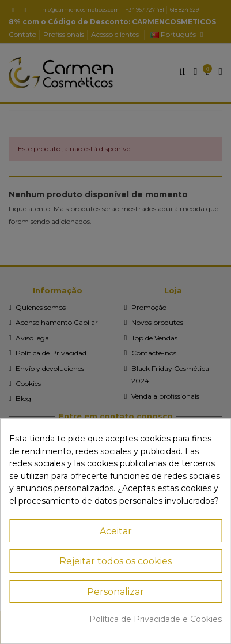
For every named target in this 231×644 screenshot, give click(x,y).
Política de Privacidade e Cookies (156, 619)
